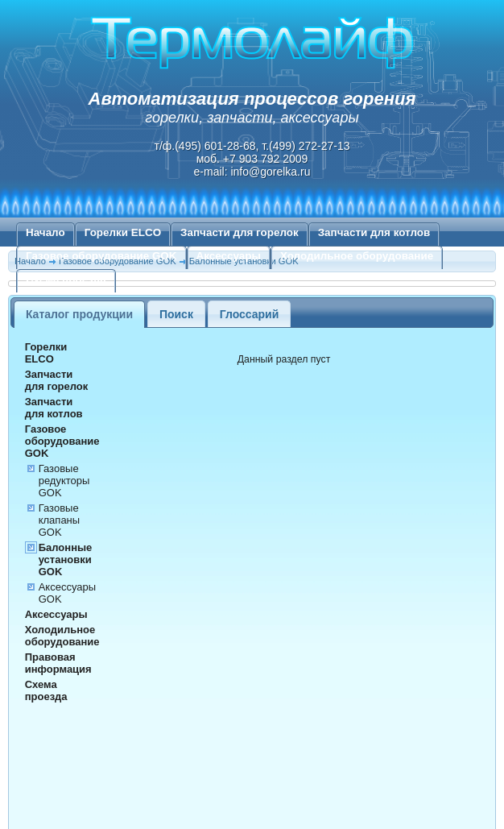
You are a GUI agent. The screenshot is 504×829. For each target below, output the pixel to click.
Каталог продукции (79, 314)
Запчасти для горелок (240, 232)
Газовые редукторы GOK (64, 481)
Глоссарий (250, 314)
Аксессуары (229, 256)
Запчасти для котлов (374, 232)
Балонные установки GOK (66, 560)
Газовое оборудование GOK (101, 256)
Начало (45, 232)
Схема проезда (66, 279)
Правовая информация (58, 663)
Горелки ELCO (123, 232)
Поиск (176, 314)
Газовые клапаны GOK (59, 520)
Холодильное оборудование (357, 256)
